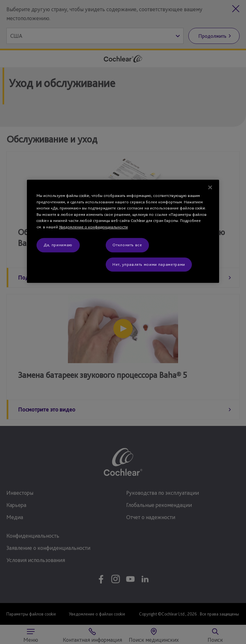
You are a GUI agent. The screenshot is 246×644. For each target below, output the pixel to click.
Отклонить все (127, 245)
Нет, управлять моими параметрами (149, 264)
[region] (123, 231)
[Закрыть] (210, 187)
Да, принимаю (58, 245)
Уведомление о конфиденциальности (93, 227)
